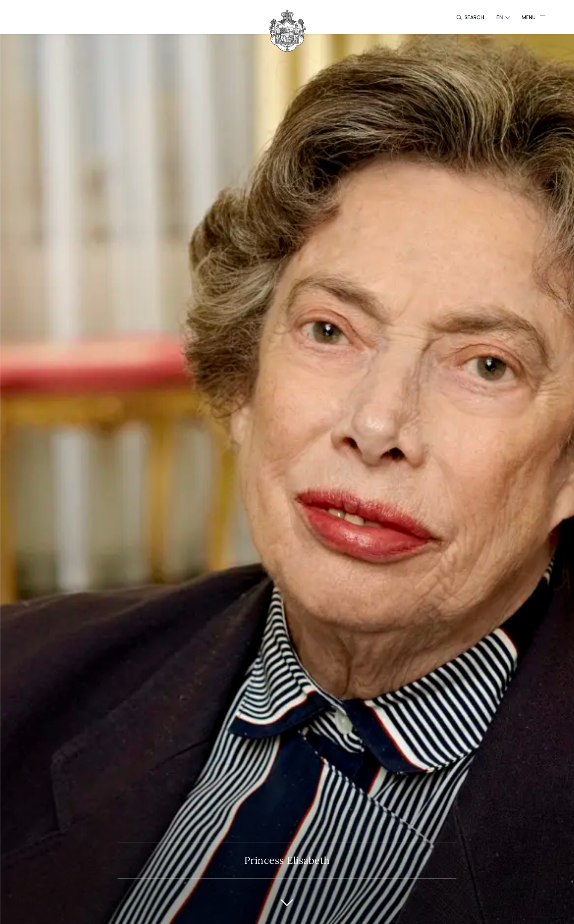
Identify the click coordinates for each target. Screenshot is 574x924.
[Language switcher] (500, 17)
